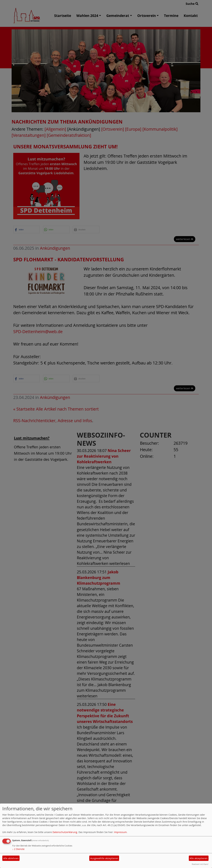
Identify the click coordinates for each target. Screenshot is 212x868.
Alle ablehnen (11, 858)
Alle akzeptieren (199, 858)
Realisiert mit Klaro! (200, 864)
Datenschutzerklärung (65, 832)
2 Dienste (18, 849)
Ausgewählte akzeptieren (104, 858)
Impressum (120, 832)
